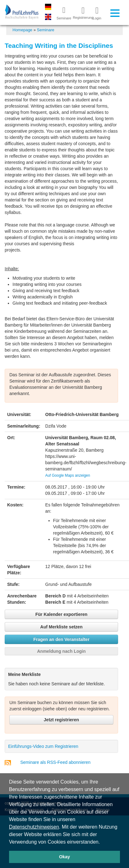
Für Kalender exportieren (61, 614)
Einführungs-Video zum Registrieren (43, 746)
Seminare (46, 30)
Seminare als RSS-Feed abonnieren (55, 762)
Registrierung (81, 13)
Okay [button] (64, 857)
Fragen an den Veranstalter (62, 639)
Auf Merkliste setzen (61, 627)
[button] (102, 842)
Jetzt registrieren (61, 720)
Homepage (22, 30)
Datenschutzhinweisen (34, 827)
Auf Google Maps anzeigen (68, 475)
